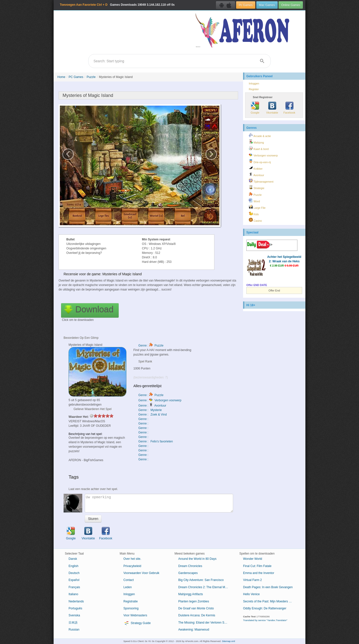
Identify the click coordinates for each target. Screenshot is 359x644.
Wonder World (253, 559)
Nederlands (76, 601)
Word (254, 201)
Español (74, 580)
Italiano (73, 594)
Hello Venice (251, 594)
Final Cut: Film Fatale (257, 566)
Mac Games (267, 5)
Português (75, 608)
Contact (129, 580)
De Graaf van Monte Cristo (196, 608)
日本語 (73, 623)
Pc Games (246, 5)
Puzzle (91, 77)
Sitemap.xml (228, 641)
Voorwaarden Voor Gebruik (141, 573)
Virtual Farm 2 (252, 580)
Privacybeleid (132, 566)
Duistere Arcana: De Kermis (197, 615)
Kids (254, 214)
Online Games (291, 5)
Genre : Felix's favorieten (156, 441)
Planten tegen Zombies (194, 601)
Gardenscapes (188, 573)
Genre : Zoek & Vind (153, 415)
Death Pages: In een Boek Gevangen (268, 587)
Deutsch (74, 573)
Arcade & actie (260, 135)
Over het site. (132, 559)
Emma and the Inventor (259, 573)
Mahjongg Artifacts (191, 594)
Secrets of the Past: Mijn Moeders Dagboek (270, 601)
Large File (257, 207)
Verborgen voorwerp (263, 155)
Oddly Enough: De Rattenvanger (265, 608)
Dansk (73, 559)
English (73, 566)
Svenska (74, 615)
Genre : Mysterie (150, 410)
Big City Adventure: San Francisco (201, 580)
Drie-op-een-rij (260, 161)
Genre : (144, 419)
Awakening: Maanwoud (194, 630)
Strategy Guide (137, 623)
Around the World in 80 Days (197, 559)
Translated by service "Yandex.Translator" (265, 620)
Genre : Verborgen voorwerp (160, 400)
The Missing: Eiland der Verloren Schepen (205, 623)
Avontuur (256, 174)
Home (61, 77)
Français (74, 587)
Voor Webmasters (135, 615)
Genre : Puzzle (151, 346)
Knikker (256, 168)
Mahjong (256, 142)
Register (254, 89)
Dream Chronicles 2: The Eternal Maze (204, 587)
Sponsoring (131, 608)
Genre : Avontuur (152, 406)
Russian (74, 630)
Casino (255, 220)
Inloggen (254, 83)
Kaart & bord (259, 148)
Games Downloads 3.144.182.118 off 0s (117, 5)
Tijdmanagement (261, 181)
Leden (128, 587)
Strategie (257, 187)
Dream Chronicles (190, 566)
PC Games (76, 77)
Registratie (131, 601)
